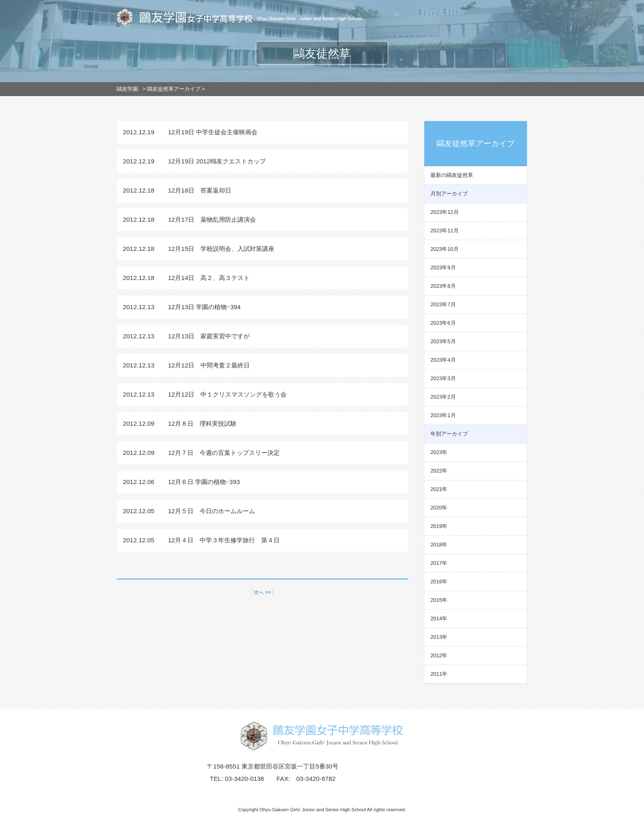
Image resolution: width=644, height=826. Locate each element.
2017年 (439, 563)
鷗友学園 (127, 89)
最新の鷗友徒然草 (452, 175)
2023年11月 (445, 231)
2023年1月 (443, 415)
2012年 (439, 655)
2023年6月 (443, 323)
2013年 (439, 637)
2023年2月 (443, 397)
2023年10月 (445, 249)
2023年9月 (443, 267)
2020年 (439, 508)
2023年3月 (443, 378)
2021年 (439, 489)
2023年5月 (443, 341)
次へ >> (262, 592)
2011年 (439, 674)
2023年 (439, 452)
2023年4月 (443, 360)
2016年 (439, 582)
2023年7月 (443, 304)
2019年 (439, 526)
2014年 (439, 618)
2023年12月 (445, 212)
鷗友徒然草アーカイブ (174, 89)
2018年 (439, 545)
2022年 (439, 471)
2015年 (439, 600)
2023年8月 (443, 286)
